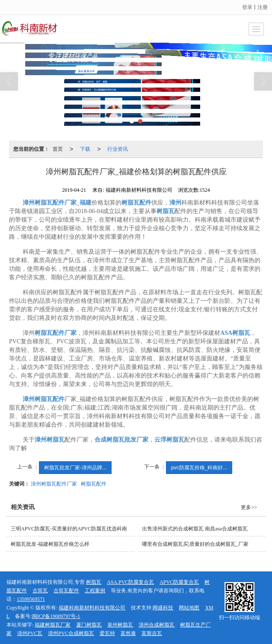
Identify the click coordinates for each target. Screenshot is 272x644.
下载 (85, 149)
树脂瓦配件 (94, 484)
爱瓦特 (107, 633)
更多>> (249, 507)
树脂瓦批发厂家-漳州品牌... (75, 468)
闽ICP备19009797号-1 (56, 616)
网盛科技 (163, 608)
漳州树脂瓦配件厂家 (54, 484)
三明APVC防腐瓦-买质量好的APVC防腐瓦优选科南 (69, 529)
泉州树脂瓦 (120, 625)
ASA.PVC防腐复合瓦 (130, 582)
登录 (247, 7)
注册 (263, 7)
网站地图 (189, 608)
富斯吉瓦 (152, 633)
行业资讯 (118, 149)
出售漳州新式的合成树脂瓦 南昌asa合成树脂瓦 (195, 529)
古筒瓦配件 (66, 591)
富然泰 (128, 633)
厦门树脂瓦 (89, 625)
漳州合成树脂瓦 (157, 625)
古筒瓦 (40, 591)
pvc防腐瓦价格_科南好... (199, 468)
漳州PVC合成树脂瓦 (71, 633)
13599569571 (31, 599)
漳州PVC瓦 (30, 633)
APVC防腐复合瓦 (179, 582)
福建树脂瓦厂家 (53, 625)
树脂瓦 (94, 582)
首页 (58, 149)
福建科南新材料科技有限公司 (92, 608)
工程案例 (95, 591)
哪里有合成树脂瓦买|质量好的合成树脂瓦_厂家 (195, 544)
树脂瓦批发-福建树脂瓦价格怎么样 (50, 544)
